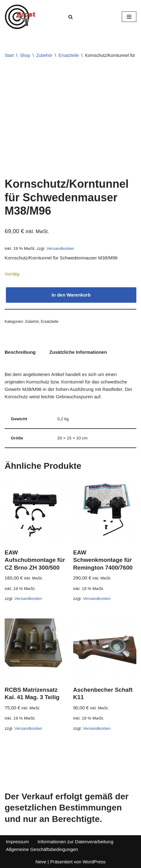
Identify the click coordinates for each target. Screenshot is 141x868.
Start (9, 55)
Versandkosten (60, 248)
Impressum (17, 842)
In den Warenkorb (71, 295)
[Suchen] (70, 17)
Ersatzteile (69, 55)
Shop (25, 55)
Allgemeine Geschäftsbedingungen (42, 849)
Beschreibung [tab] (20, 352)
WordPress (94, 862)
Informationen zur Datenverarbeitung (75, 842)
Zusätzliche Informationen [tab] (78, 352)
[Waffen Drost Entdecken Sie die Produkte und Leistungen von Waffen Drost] (20, 17)
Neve (41, 862)
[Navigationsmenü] (129, 17)
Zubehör (44, 55)
